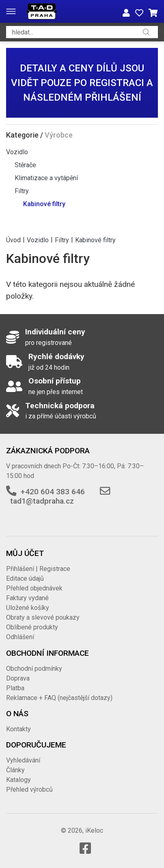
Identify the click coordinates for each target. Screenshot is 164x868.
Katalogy (18, 780)
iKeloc (94, 830)
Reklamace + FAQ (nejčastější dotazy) (59, 698)
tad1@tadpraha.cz (42, 501)
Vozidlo (17, 152)
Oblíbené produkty (32, 627)
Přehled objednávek (34, 588)
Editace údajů (25, 578)
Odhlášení (20, 637)
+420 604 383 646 (53, 492)
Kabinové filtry (44, 204)
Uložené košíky (28, 608)
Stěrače (25, 165)
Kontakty (18, 729)
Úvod (13, 240)
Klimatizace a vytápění (46, 178)
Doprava (18, 678)
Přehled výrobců (29, 789)
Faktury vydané (27, 598)
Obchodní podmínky (34, 669)
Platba (15, 688)
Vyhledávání (23, 760)
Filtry (22, 191)
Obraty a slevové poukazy (43, 617)
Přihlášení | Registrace (38, 569)
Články (15, 770)
